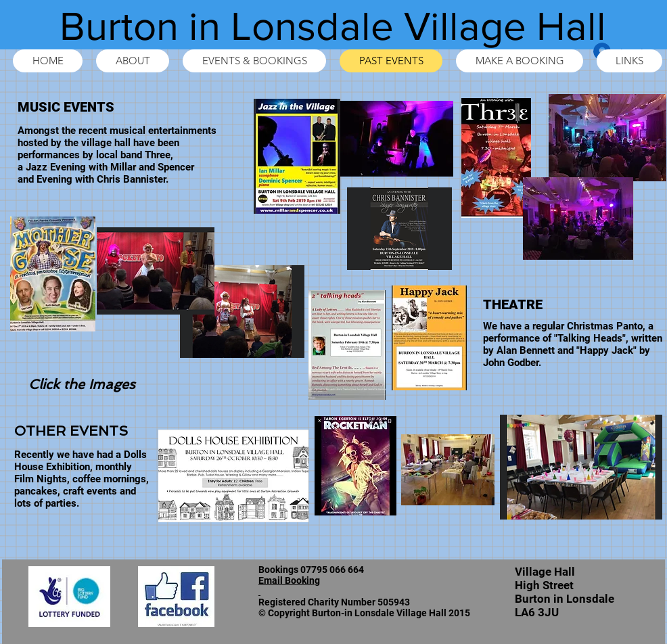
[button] (233, 476)
